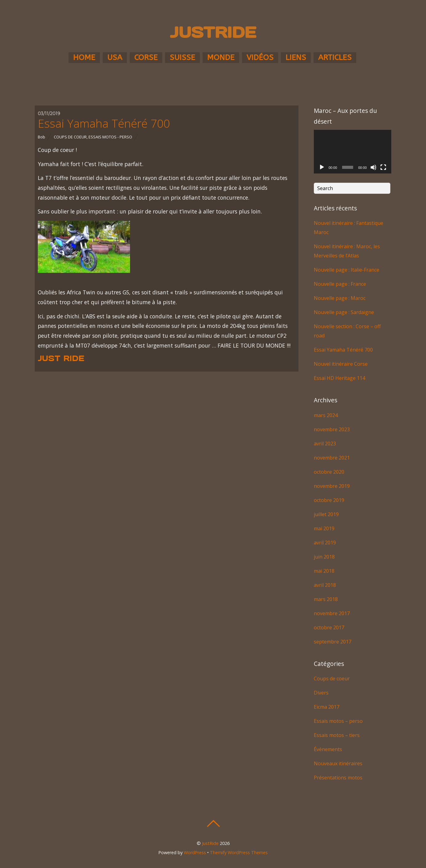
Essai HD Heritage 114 (339, 378)
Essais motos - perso (110, 137)
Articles (335, 58)
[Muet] (373, 167)
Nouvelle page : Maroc (340, 298)
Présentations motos (338, 778)
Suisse (182, 58)
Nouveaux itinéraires (338, 763)
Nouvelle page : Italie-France (347, 270)
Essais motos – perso (338, 721)
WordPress (195, 852)
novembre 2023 (332, 429)
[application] (353, 152)
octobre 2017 (329, 627)
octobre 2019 (329, 500)
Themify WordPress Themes (239, 852)
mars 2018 (326, 599)
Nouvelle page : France (340, 284)
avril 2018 (325, 585)
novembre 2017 (332, 613)
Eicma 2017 (327, 707)
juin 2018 (324, 557)
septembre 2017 (333, 642)
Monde (221, 58)
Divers (321, 693)
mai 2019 (324, 528)
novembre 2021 (332, 458)
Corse (146, 58)
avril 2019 (325, 543)
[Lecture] (322, 167)
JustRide (210, 843)
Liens (296, 58)
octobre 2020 (329, 472)
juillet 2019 (326, 514)
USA (115, 58)
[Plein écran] (383, 167)
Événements (328, 749)
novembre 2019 (332, 486)
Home (84, 58)
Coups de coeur (70, 137)
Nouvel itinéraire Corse (341, 364)
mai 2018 (324, 571)
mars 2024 (326, 415)
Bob (41, 137)
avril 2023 (325, 444)
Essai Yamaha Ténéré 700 (104, 123)
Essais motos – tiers (337, 735)
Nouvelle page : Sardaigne (344, 312)
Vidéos (260, 58)
